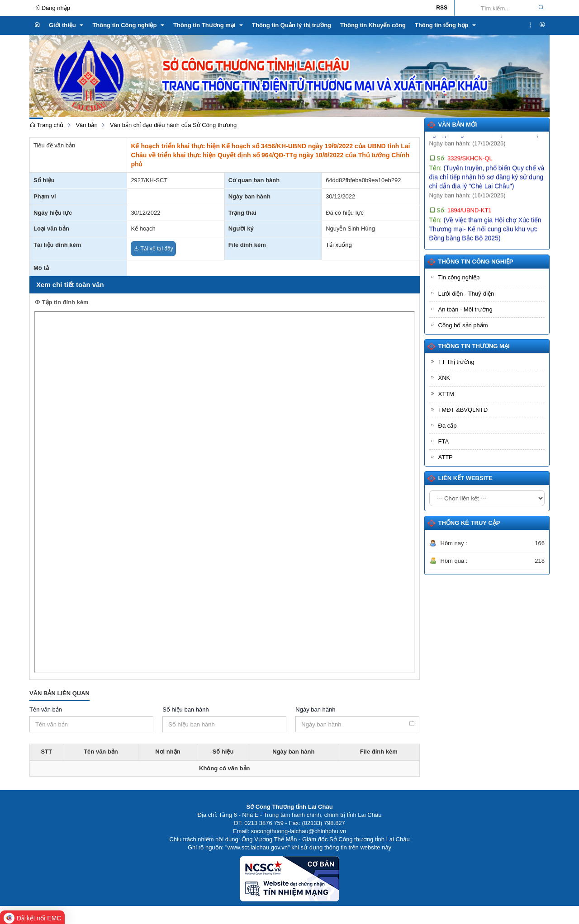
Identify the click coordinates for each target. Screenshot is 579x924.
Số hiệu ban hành (185, 709)
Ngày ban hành (315, 709)
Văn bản (86, 125)
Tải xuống (339, 245)
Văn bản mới (458, 125)
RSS (442, 8)
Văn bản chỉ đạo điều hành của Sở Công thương (173, 125)
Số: (461, 165)
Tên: (487, 184)
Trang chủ (46, 125)
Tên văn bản (46, 709)
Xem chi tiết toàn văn (70, 285)
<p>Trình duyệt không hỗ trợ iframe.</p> (225, 492)
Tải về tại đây (153, 249)
